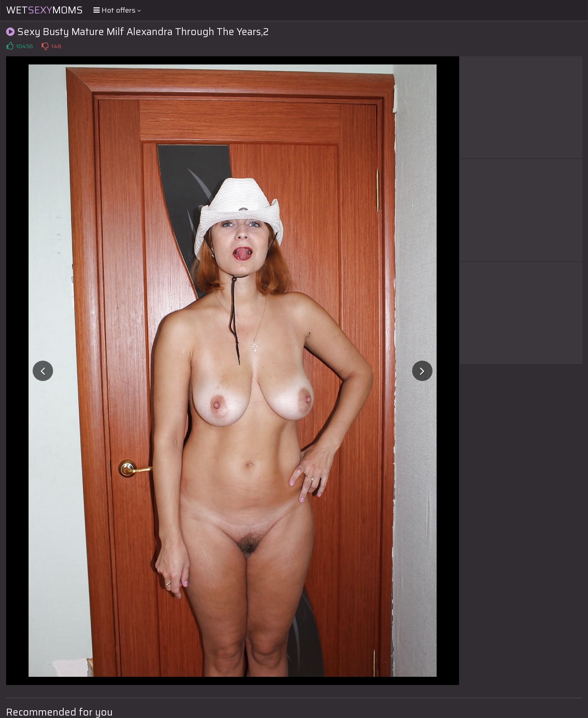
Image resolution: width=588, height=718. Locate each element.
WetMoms (44, 10)
